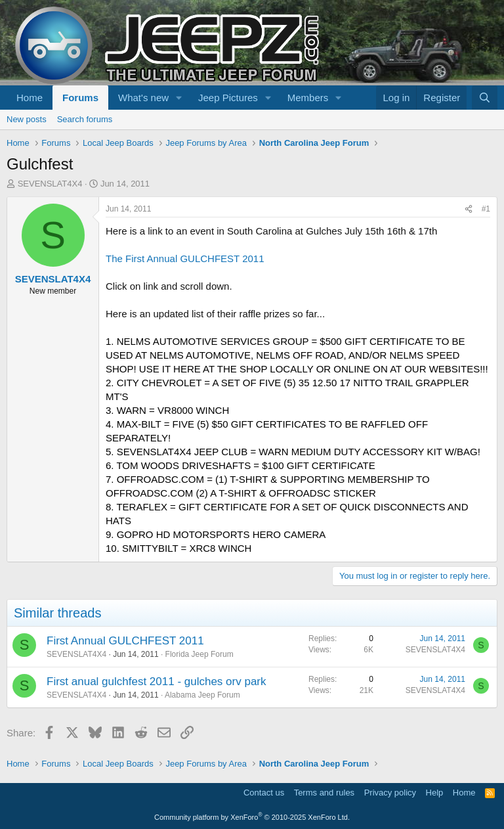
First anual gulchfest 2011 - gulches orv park (157, 682)
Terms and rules (324, 793)
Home (30, 98)
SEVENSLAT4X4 (50, 184)
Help (435, 793)
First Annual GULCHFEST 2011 (125, 641)
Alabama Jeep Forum (202, 695)
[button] (179, 98)
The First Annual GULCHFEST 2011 (185, 258)
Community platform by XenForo (252, 817)
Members (308, 98)
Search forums (85, 119)
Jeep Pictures (228, 98)
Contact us (264, 793)
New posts (27, 119)
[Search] (485, 98)
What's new (143, 98)
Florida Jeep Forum (199, 654)
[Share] (469, 209)
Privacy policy (390, 793)
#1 (486, 209)
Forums (80, 98)
